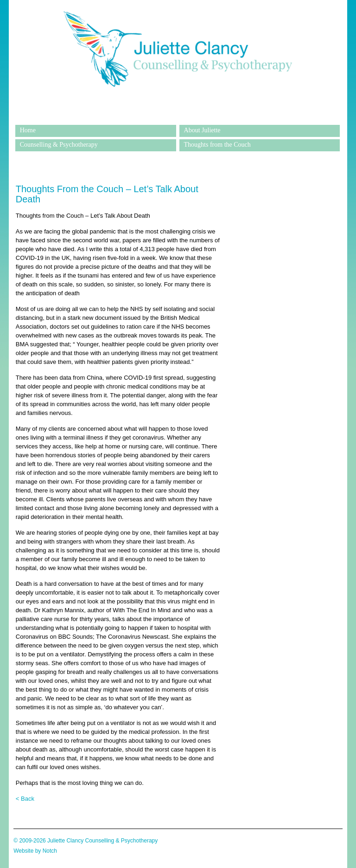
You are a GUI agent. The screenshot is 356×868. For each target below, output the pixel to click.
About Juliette (202, 130)
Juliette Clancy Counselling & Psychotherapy (178, 118)
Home (28, 130)
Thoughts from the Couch (217, 145)
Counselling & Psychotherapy (59, 145)
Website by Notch (35, 851)
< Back (25, 799)
